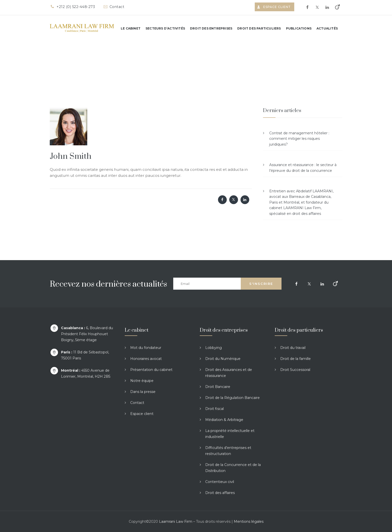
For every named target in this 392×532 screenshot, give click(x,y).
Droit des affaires (220, 493)
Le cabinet (131, 28)
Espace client (274, 7)
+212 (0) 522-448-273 (72, 7)
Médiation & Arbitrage (224, 420)
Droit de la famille (295, 359)
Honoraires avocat (146, 359)
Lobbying (213, 348)
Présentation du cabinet (151, 370)
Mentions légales (249, 521)
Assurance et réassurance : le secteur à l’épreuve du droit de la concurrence (303, 168)
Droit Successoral (295, 370)
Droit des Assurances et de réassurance (229, 373)
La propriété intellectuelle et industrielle (230, 434)
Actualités (327, 28)
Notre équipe (142, 381)
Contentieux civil (220, 482)
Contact (113, 7)
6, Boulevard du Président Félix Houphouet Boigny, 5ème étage (87, 334)
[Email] (207, 284)
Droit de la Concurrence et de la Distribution (233, 468)
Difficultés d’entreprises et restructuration (228, 451)
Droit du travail (293, 348)
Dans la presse (143, 392)
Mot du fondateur (146, 348)
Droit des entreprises (211, 28)
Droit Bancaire (218, 387)
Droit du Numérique (223, 359)
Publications (299, 28)
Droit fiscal (214, 409)
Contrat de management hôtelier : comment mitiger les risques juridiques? (299, 139)
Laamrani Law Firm (176, 521)
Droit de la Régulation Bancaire (232, 398)
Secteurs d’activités (165, 28)
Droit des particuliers (259, 28)
